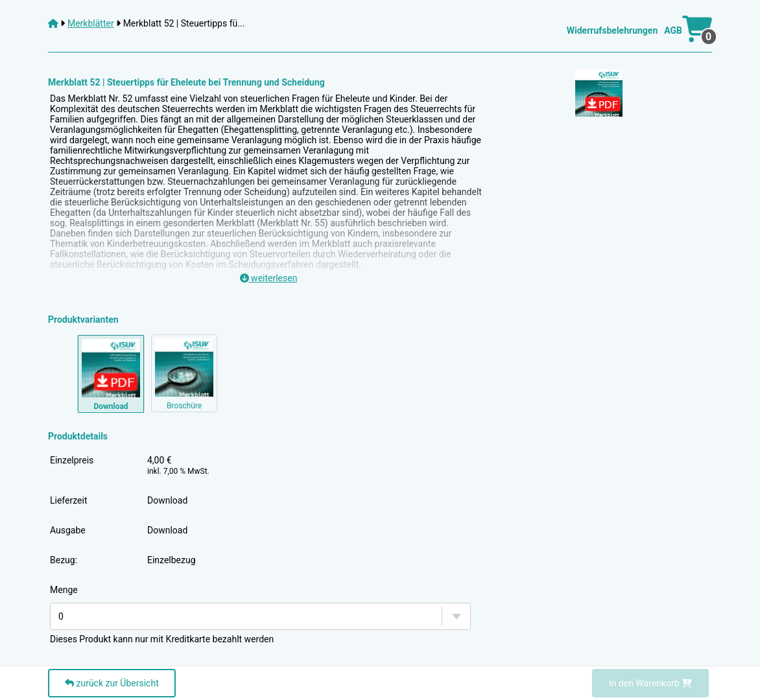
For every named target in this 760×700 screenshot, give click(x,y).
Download (167, 500)
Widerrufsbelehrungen (612, 30)
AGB (673, 30)
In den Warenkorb (650, 683)
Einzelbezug (172, 560)
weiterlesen (269, 278)
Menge (64, 590)
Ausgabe (68, 530)
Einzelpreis (72, 460)
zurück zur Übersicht (112, 683)
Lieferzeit (68, 500)
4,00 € (178, 465)
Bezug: (64, 560)
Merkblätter (91, 23)
